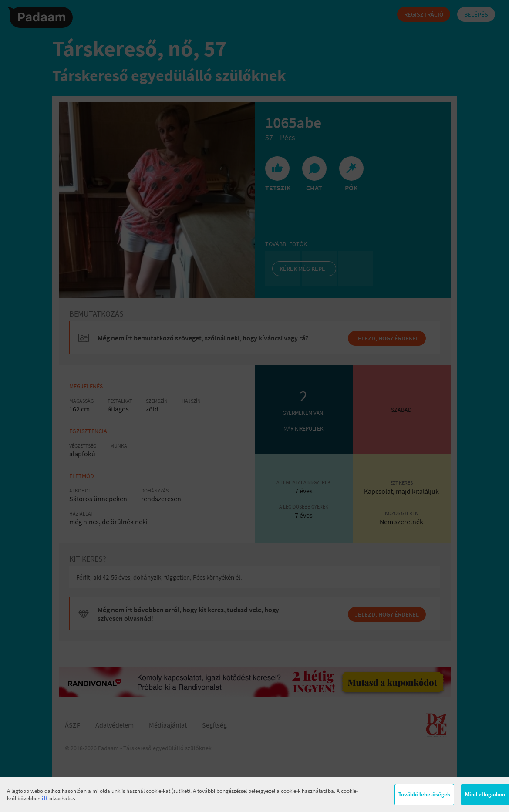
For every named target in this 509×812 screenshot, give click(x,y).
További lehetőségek (424, 794)
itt (45, 798)
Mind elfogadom (485, 794)
